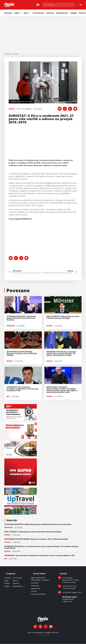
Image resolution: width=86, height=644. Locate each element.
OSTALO (15, 54)
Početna (8, 54)
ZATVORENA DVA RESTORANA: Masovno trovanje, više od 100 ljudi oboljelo (36, 539)
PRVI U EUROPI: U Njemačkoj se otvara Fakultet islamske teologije (33, 532)
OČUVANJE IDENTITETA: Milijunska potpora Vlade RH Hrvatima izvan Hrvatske (38, 524)
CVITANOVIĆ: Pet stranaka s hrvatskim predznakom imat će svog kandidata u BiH (39, 556)
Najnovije (12, 520)
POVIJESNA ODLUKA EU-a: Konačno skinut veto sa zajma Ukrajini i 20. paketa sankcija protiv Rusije (41, 547)
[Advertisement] (43, 33)
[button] (38, 5)
